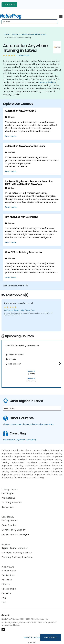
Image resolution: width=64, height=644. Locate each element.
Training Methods (12, 502)
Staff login (32, 643)
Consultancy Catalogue (15, 534)
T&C (4, 602)
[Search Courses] (30, 22)
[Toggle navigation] (61, 16)
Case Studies (9, 525)
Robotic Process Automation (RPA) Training (29, 34)
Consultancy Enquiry (14, 530)
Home (7, 34)
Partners (7, 580)
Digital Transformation (15, 548)
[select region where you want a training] (32, 408)
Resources (8, 507)
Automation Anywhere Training (19, 38)
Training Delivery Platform (17, 557)
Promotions (8, 498)
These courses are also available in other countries (28, 424)
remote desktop (48, 82)
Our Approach (10, 521)
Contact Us (9, 4)
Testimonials (9, 589)
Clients (6, 584)
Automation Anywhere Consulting (20, 440)
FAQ (4, 598)
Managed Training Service (17, 553)
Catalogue (8, 493)
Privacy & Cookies (32, 638)
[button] (59, 363)
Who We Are (9, 571)
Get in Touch (51, 637)
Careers (6, 593)
